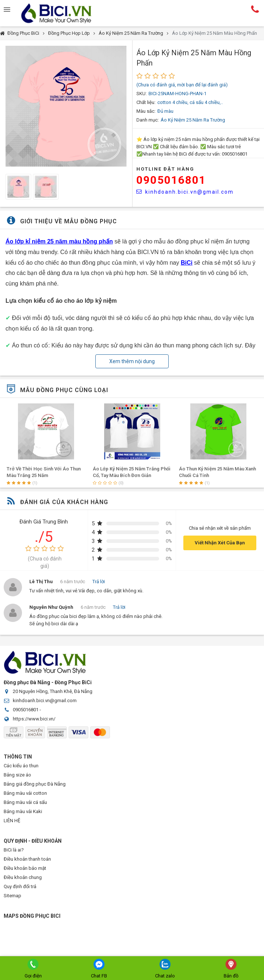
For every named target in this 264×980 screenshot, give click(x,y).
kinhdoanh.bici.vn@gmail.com (185, 192)
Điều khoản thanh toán (27, 859)
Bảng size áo (17, 775)
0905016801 (171, 180)
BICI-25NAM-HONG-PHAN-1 (177, 94)
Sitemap (12, 896)
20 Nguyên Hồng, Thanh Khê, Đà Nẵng (53, 691)
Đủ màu (165, 111)
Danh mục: (148, 120)
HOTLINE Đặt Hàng (165, 169)
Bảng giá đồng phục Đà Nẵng (35, 784)
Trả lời (99, 582)
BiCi (187, 263)
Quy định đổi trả (20, 886)
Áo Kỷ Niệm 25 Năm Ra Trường (131, 33)
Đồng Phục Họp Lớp (69, 33)
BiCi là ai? (14, 850)
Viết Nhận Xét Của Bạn (220, 543)
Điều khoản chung (23, 877)
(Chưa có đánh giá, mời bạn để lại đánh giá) (182, 85)
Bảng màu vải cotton (25, 793)
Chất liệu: (146, 102)
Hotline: (255, 9)
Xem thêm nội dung (132, 361)
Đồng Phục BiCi (23, 33)
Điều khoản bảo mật (25, 868)
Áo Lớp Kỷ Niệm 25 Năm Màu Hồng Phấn (214, 33)
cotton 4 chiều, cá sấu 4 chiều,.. (190, 102)
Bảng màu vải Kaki (23, 811)
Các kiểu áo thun (21, 766)
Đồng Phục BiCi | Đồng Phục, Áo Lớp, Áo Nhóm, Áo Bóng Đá (62, 13)
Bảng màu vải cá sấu (25, 802)
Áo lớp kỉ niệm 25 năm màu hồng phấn (59, 241)
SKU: (142, 94)
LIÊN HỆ (12, 821)
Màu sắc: (146, 111)
